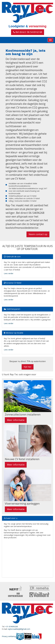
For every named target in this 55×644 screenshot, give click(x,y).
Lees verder (9, 273)
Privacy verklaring (9, 636)
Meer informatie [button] (16, 420)
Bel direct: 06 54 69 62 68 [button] (28, 32)
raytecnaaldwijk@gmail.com (19, 629)
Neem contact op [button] (38, 234)
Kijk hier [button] (28, 367)
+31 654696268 (12, 626)
